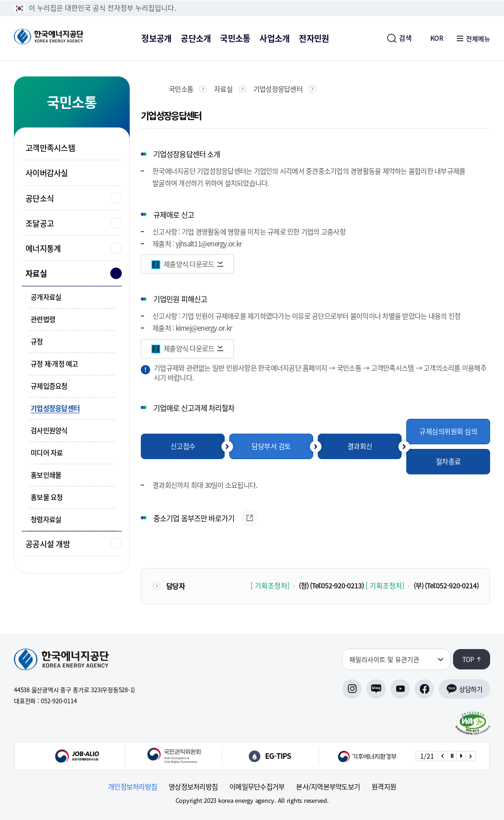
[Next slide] (470, 756)
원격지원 (384, 787)
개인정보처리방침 (132, 787)
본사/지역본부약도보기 (328, 787)
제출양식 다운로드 (189, 264)
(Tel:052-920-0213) (337, 586)
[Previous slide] (442, 756)
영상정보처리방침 (193, 787)
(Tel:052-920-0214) (452, 586)
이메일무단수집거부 (257, 787)
